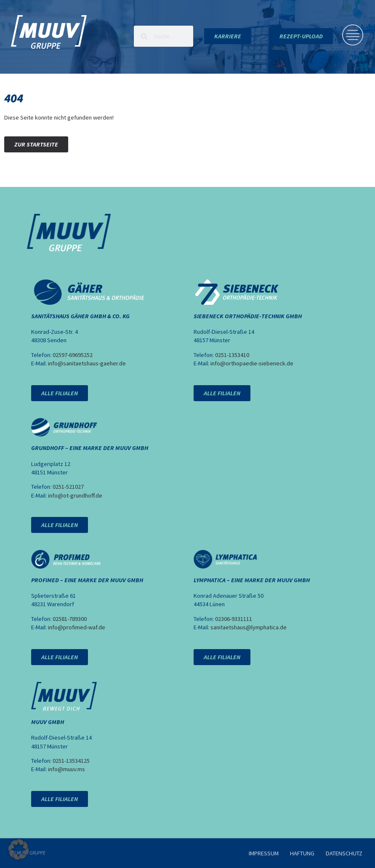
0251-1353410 (232, 355)
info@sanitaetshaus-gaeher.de (87, 363)
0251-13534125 (71, 761)
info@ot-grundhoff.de (75, 495)
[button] (19, 849)
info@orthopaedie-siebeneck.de (252, 363)
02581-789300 (70, 619)
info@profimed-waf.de (77, 627)
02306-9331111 (234, 619)
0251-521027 (68, 487)
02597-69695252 (73, 355)
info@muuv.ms (66, 769)
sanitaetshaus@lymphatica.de (249, 627)
